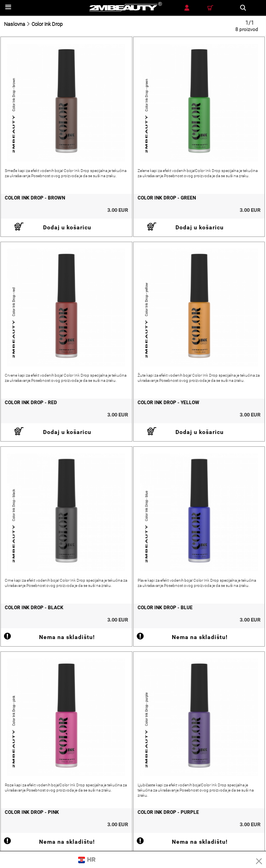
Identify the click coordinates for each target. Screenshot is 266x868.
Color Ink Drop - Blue (165, 608)
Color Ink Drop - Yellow (168, 403)
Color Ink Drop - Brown (35, 198)
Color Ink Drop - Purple (168, 812)
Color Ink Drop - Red (31, 403)
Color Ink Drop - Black (34, 608)
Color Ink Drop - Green (167, 198)
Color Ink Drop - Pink (32, 812)
